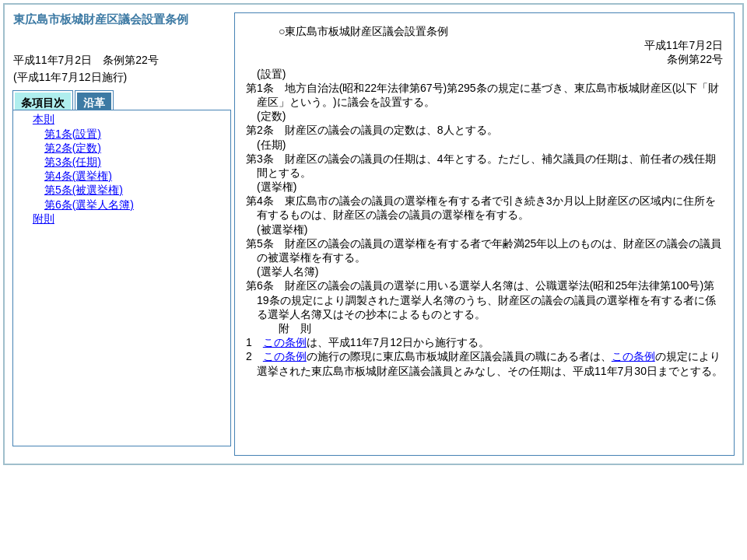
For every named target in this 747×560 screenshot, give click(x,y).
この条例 (285, 342)
